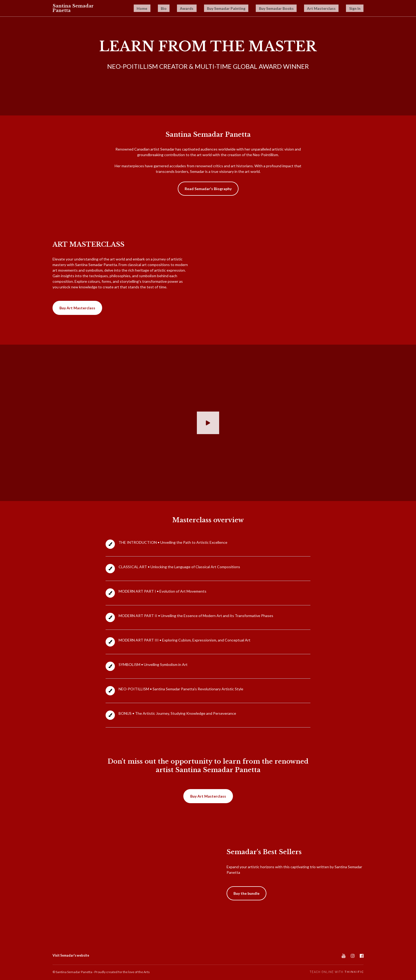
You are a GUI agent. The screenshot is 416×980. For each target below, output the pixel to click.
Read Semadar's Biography (208, 189)
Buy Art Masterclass (77, 308)
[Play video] (208, 423)
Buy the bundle (246, 893)
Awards (221, 9)
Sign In (358, 9)
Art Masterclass (331, 9)
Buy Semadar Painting (253, 9)
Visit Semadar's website (71, 955)
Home (189, 9)
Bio (204, 9)
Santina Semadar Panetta (74, 8)
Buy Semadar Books (294, 9)
